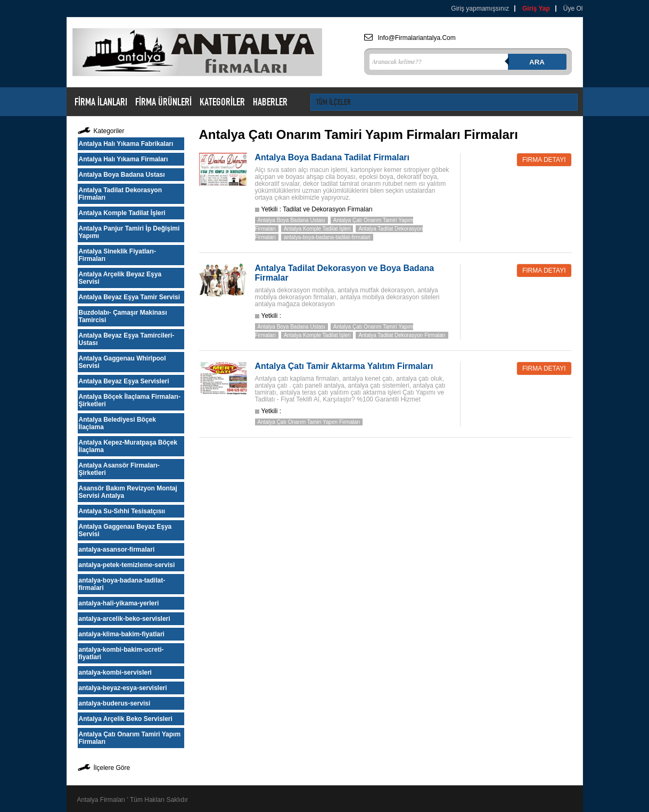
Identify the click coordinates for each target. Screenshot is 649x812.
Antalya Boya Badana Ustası (122, 175)
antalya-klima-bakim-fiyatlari (122, 634)
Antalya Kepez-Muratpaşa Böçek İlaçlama (128, 446)
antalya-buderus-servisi (115, 703)
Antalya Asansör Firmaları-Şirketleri (119, 469)
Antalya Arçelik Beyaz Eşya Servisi (120, 278)
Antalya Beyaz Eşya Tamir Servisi (130, 297)
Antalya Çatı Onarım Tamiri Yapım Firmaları (130, 738)
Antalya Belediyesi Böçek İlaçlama (117, 423)
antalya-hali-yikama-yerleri (119, 603)
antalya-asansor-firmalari (117, 549)
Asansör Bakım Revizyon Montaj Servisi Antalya (128, 492)
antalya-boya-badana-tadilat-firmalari (122, 584)
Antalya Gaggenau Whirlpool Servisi (122, 362)
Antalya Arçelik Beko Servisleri (126, 719)
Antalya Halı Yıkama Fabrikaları (126, 144)
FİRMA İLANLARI (101, 102)
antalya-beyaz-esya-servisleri (123, 688)
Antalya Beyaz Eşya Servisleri (124, 381)
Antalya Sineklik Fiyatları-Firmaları (117, 255)
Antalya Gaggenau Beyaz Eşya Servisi (125, 530)
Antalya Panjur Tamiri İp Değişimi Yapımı (129, 232)
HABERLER (270, 102)
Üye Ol (573, 9)
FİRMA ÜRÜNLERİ (163, 102)
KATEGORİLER (222, 102)
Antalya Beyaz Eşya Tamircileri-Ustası (127, 339)
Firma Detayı (544, 160)
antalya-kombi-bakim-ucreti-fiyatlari (121, 653)
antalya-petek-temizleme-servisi (127, 565)
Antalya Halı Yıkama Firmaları (124, 159)
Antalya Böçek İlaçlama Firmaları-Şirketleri (130, 400)
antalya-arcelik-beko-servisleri (125, 619)
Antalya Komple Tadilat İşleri (122, 213)
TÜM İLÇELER (334, 102)
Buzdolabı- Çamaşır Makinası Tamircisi (123, 316)
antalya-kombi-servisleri (115, 672)
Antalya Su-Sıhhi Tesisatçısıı (122, 511)
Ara (537, 62)
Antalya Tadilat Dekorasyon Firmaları (121, 194)
